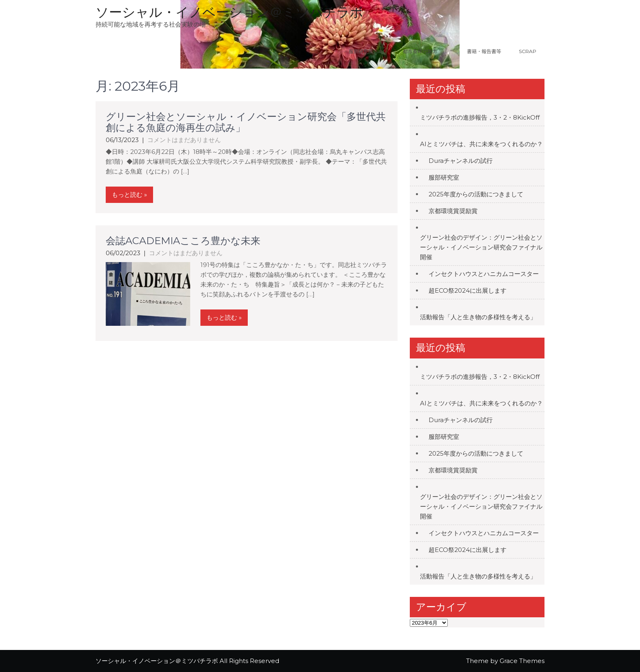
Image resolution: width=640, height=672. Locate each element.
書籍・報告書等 (484, 51)
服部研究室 (361, 51)
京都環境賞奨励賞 (453, 211)
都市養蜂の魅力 (430, 51)
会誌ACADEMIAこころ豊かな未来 (183, 241)
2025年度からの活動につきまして (476, 194)
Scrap (528, 51)
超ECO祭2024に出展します (468, 290)
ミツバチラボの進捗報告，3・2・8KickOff (480, 117)
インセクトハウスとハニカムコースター (484, 274)
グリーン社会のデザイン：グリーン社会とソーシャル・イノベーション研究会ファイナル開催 (481, 247)
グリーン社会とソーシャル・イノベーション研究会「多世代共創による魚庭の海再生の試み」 (246, 122)
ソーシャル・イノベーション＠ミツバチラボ (229, 12)
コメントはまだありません (184, 140)
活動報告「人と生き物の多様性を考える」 (478, 317)
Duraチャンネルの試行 (461, 161)
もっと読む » (129, 195)
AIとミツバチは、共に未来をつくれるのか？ (481, 144)
